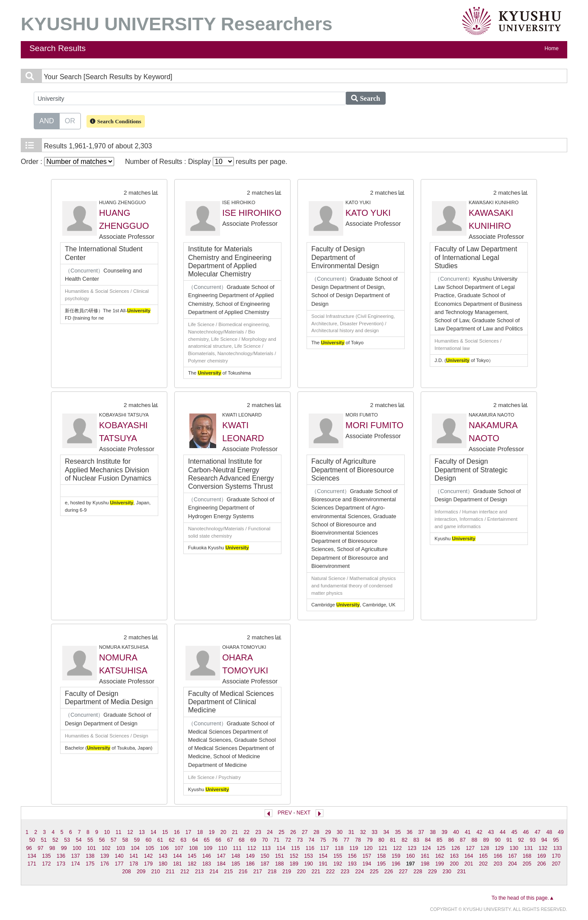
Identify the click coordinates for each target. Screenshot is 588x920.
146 (207, 856)
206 (542, 864)
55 (90, 840)
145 (192, 856)
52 (55, 840)
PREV (285, 813)
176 (105, 864)
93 (533, 840)
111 (237, 848)
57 (114, 840)
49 (561, 832)
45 (514, 832)
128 (485, 848)
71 (277, 840)
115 (295, 848)
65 (207, 840)
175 (90, 864)
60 (149, 840)
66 (218, 840)
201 (469, 864)
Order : (67, 162)
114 (281, 848)
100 (77, 848)
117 (325, 848)
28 (316, 832)
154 (323, 856)
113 (266, 848)
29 (328, 832)
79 (370, 840)
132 (543, 848)
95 (556, 840)
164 (469, 856)
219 (287, 872)
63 (183, 840)
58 (125, 840)
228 (418, 872)
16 (177, 832)
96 (29, 848)
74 (312, 840)
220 (301, 872)
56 (102, 840)
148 (236, 856)
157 (367, 856)
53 (67, 840)
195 (381, 864)
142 (148, 856)
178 (134, 864)
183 (207, 864)
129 (499, 848)
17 (189, 832)
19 (212, 832)
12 (130, 832)
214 (214, 872)
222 (330, 872)
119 (354, 848)
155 (338, 856)
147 (221, 856)
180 (163, 864)
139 (105, 856)
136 (61, 856)
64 (195, 840)
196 (396, 864)
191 (323, 864)
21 (235, 832)
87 (463, 840)
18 (200, 832)
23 (258, 832)
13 (142, 832)
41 (468, 832)
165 (483, 856)
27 (305, 832)
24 (270, 832)
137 (76, 856)
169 (542, 856)
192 (338, 864)
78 (358, 840)
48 (549, 832)
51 (44, 840)
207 (556, 864)
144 (177, 856)
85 (440, 840)
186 (250, 864)
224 (359, 872)
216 (243, 872)
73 (300, 840)
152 (294, 856)
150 (265, 856)
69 (253, 840)
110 (223, 848)
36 (409, 832)
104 (135, 848)
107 (179, 848)
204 (512, 864)
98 (52, 848)
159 (396, 856)
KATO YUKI (368, 213)
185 (236, 864)
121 (383, 848)
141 (134, 856)
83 (416, 840)
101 (92, 848)
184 (221, 864)
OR (70, 120)
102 (106, 848)
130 (514, 848)
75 (323, 840)
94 (544, 840)
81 (393, 840)
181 (177, 864)
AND (47, 120)
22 (246, 832)
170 (556, 856)
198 (425, 864)
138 (90, 856)
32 (363, 832)
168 (527, 856)
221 (316, 872)
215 (228, 872)
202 (483, 864)
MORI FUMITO (374, 425)
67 (230, 840)
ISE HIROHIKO (252, 213)
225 (374, 872)
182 (192, 864)
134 (32, 856)
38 (433, 832)
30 (340, 832)
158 (381, 856)
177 (119, 864)
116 (310, 848)
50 (32, 840)
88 (475, 840)
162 (440, 856)
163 (454, 856)
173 (61, 864)
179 (148, 864)
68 (242, 840)
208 (126, 872)
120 (368, 848)
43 (491, 832)
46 (526, 832)
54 (79, 840)
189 (294, 864)
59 (137, 840)
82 (405, 840)
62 (172, 840)
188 (279, 864)
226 (389, 872)
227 (403, 872)
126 (456, 848)
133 (558, 848)
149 (250, 856)
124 (426, 848)
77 (346, 840)
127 (470, 848)
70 (265, 840)
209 (141, 872)
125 (441, 848)
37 (421, 832)
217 (258, 872)
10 (107, 832)
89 (486, 840)
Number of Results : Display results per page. (206, 162)
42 (479, 832)
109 (208, 848)
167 (512, 856)
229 (432, 872)
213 (199, 872)
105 (150, 848)
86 (451, 840)
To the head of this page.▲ (523, 898)
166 (498, 856)
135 (46, 856)
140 (119, 856)
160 (410, 856)
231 (461, 872)
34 (387, 832)
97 (41, 848)
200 (454, 864)
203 (498, 864)
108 (193, 848)
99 (64, 848)
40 (456, 832)
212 (185, 872)
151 (279, 856)
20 (224, 832)
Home (552, 48)
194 (367, 864)
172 (46, 864)
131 (528, 848)
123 (412, 848)
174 (76, 864)
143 (163, 856)
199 (440, 864)
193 (352, 864)
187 (265, 864)
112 (252, 848)
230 (447, 872)
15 (165, 832)
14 (153, 832)
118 (339, 848)
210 (156, 872)
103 (121, 848)
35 (398, 832)
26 (293, 832)
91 (509, 840)
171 (32, 864)
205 (527, 864)
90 (498, 840)
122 (397, 848)
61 (160, 840)
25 (281, 832)
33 (375, 832)
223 (345, 872)
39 (444, 832)
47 (538, 832)
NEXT (304, 813)
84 (428, 840)
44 (503, 832)
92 (521, 840)
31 (352, 832)
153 (309, 856)
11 (118, 832)
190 (309, 864)
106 (164, 848)
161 (425, 856)
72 (288, 840)
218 (272, 872)
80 (381, 840)
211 (170, 872)
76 (335, 840)
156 (352, 856)
